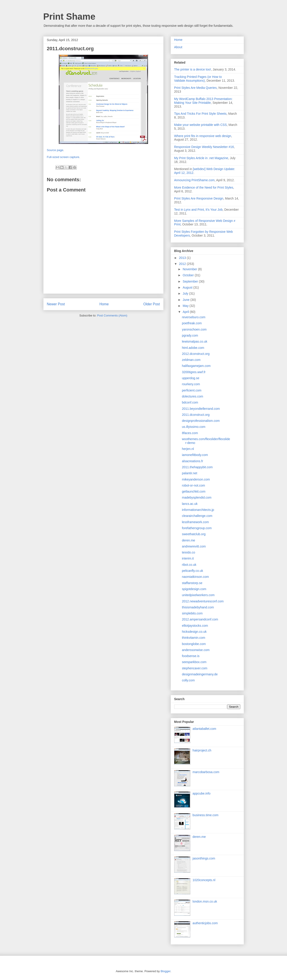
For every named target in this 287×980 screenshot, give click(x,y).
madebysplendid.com (197, 497)
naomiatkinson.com (195, 577)
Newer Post (56, 304)
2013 (183, 258)
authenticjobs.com (205, 923)
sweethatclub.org (194, 534)
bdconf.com (190, 402)
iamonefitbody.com (195, 455)
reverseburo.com (194, 317)
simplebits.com (192, 613)
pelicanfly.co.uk (192, 571)
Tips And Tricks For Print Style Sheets (200, 114)
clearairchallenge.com (197, 516)
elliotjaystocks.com (195, 626)
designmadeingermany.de (200, 674)
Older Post (152, 304)
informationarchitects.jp (198, 510)
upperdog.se (191, 378)
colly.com (188, 680)
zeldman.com (191, 360)
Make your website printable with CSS (201, 125)
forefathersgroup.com (197, 528)
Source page (55, 150)
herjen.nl (188, 449)
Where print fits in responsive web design (203, 136)
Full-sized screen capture (63, 157)
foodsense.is (191, 656)
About (178, 47)
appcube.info (201, 793)
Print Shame (69, 17)
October (189, 275)
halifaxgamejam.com (196, 366)
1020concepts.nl (204, 880)
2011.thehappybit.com (197, 467)
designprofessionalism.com (201, 421)
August (188, 287)
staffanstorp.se (192, 583)
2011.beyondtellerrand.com (201, 409)
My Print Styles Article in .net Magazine (201, 158)
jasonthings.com (204, 858)
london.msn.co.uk (205, 901)
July (186, 293)
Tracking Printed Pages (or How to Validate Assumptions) (198, 79)
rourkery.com (191, 384)
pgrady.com (190, 335)
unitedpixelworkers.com (198, 595)
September (191, 281)
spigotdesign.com (194, 589)
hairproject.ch (202, 750)
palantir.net (190, 473)
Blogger (165, 971)
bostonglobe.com (194, 644)
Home (104, 304)
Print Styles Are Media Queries (196, 88)
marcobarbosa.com (206, 772)
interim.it (188, 558)
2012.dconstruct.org (196, 354)
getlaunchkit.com (194, 491)
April (186, 312)
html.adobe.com (193, 348)
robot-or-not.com (193, 485)
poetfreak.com (192, 323)
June (186, 300)
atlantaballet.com (204, 729)
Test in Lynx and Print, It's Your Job (198, 210)
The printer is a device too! (193, 69)
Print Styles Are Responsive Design (199, 198)
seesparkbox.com (194, 662)
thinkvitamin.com (193, 638)
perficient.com (192, 390)
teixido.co (188, 552)
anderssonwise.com (196, 650)
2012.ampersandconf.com (200, 619)
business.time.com (205, 815)
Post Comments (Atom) (112, 315)
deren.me (188, 540)
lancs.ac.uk (190, 504)
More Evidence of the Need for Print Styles (204, 187)
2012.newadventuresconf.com (203, 601)
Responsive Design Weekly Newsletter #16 (204, 147)
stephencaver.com (195, 668)
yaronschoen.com (194, 329)
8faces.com (190, 433)
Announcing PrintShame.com (194, 180)
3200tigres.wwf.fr (194, 372)
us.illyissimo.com (194, 427)
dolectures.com (192, 396)
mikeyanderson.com (196, 479)
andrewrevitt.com (194, 546)
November (190, 269)
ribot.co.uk (189, 565)
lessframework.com (195, 522)
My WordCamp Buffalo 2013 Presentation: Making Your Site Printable (203, 101)
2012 (183, 264)
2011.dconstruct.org (196, 415)
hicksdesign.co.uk (194, 632)
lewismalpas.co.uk (195, 341)
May (186, 306)
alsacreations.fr (192, 461)
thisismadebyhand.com (198, 607)
